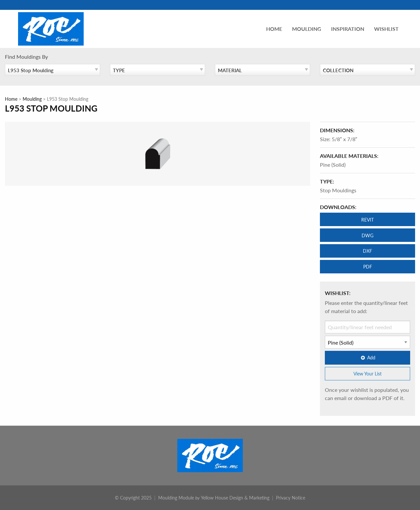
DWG (367, 235)
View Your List (367, 373)
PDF (368, 266)
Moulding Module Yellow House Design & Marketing (214, 498)
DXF (367, 251)
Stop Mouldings (338, 190)
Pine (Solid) (333, 165)
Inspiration (348, 29)
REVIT (367, 220)
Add (367, 357)
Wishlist (386, 29)
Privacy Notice (291, 498)
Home (274, 29)
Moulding (307, 29)
